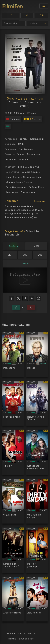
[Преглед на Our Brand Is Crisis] (37, 403)
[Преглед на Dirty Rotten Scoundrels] (37, 501)
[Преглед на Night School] (37, 550)
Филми (23, 139)
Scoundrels (34, 154)
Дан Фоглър (28, 192)
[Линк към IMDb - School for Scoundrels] (33, 119)
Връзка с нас (26, 639)
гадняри (24, 159)
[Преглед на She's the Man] (13, 452)
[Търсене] (14, 23)
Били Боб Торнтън (29, 167)
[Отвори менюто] (44, 6)
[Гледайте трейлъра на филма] (13, 119)
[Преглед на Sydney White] (13, 501)
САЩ (21, 144)
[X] (18, 298)
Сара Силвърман (16, 187)
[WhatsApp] (38, 298)
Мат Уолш (12, 192)
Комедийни (37, 139)
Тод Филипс (26, 149)
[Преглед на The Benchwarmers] (13, 354)
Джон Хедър (13, 177)
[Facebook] (12, 298)
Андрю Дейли (30, 172)
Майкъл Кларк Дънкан (19, 182)
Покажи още (40, 201)
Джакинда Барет (33, 177)
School (21, 154)
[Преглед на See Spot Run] (13, 599)
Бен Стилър (13, 172)
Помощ (12, 639)
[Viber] (32, 298)
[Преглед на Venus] (37, 354)
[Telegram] (25, 298)
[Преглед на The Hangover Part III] (13, 550)
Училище (11, 159)
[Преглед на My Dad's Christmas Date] (37, 452)
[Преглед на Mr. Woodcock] (13, 403)
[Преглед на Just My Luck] (37, 599)
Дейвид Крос (36, 187)
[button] (11, 15)
